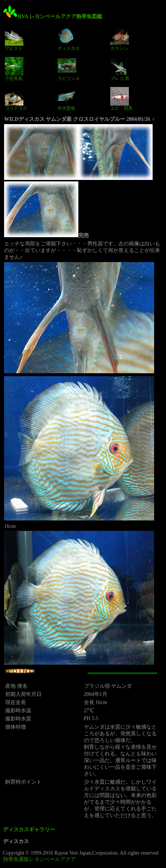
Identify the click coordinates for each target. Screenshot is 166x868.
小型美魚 (14, 69)
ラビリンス (69, 69)
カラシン (120, 39)
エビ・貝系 (121, 99)
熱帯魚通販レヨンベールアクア (39, 859)
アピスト (14, 39)
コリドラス (16, 99)
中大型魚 (67, 99)
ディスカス (69, 39)
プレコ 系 (120, 69)
